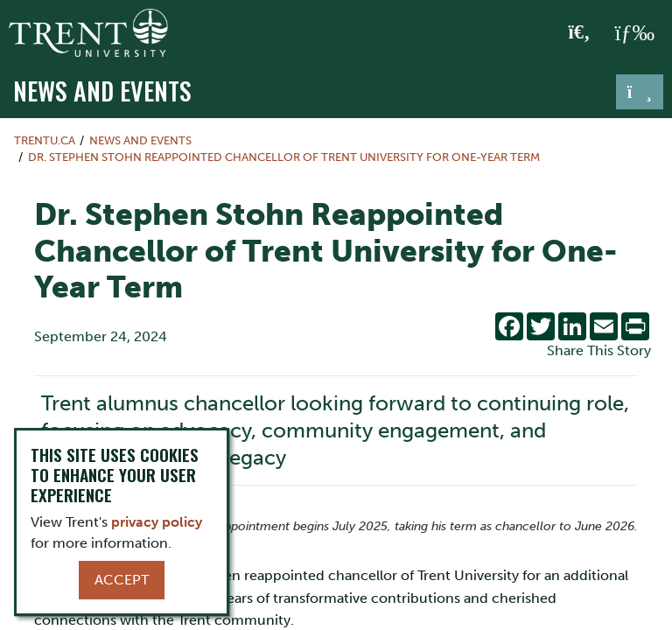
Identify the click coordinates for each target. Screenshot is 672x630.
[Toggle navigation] (640, 92)
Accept (122, 580)
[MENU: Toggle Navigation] (634, 33)
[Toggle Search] (580, 33)
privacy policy (157, 522)
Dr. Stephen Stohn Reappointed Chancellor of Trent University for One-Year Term (284, 157)
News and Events (102, 90)
